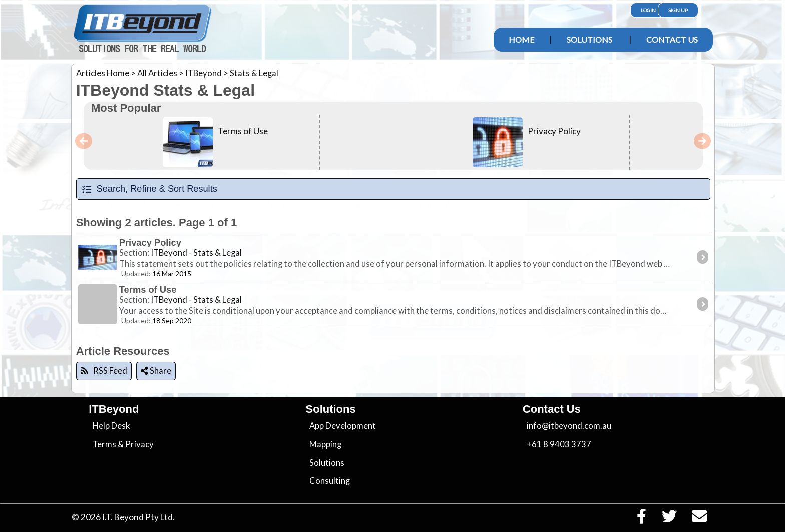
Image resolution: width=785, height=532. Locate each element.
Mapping (325, 444)
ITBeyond (204, 73)
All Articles (157, 73)
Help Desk (111, 426)
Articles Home (103, 73)
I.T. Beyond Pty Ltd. (138, 517)
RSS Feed (104, 371)
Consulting (330, 481)
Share (156, 371)
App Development (343, 426)
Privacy (139, 444)
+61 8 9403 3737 (559, 444)
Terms (104, 444)
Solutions (590, 39)
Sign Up (678, 10)
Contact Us (672, 39)
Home (521, 39)
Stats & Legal (254, 73)
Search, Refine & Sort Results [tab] (149, 189)
